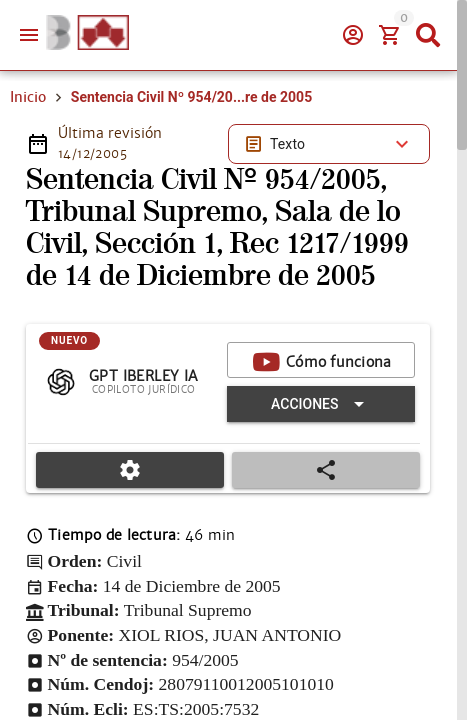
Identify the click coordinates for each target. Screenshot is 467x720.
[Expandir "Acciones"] (321, 404)
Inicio (28, 97)
